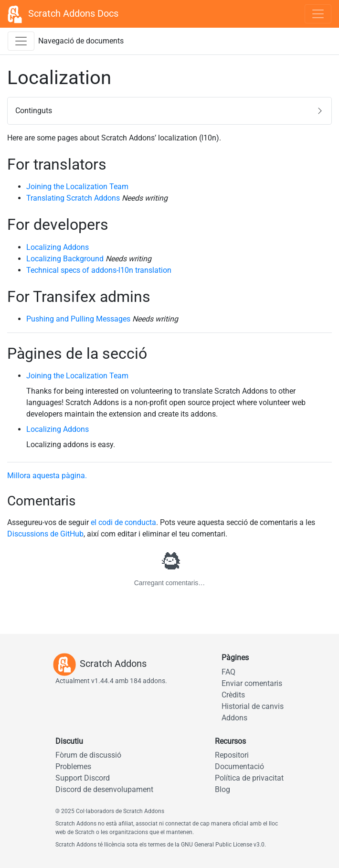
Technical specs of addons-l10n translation (99, 270)
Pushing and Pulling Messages (78, 319)
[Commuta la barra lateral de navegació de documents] (21, 41)
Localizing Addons (58, 247)
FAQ (228, 672)
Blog (222, 789)
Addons (234, 718)
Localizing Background (65, 259)
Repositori (232, 755)
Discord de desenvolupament (104, 789)
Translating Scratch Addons (73, 198)
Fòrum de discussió (88, 755)
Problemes (73, 766)
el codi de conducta (123, 522)
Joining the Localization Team (77, 187)
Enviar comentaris (252, 683)
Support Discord (83, 778)
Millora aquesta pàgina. (47, 476)
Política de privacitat (249, 778)
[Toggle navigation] (318, 14)
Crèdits (233, 695)
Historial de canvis (253, 706)
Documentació (239, 766)
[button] (169, 111)
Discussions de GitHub (45, 534)
